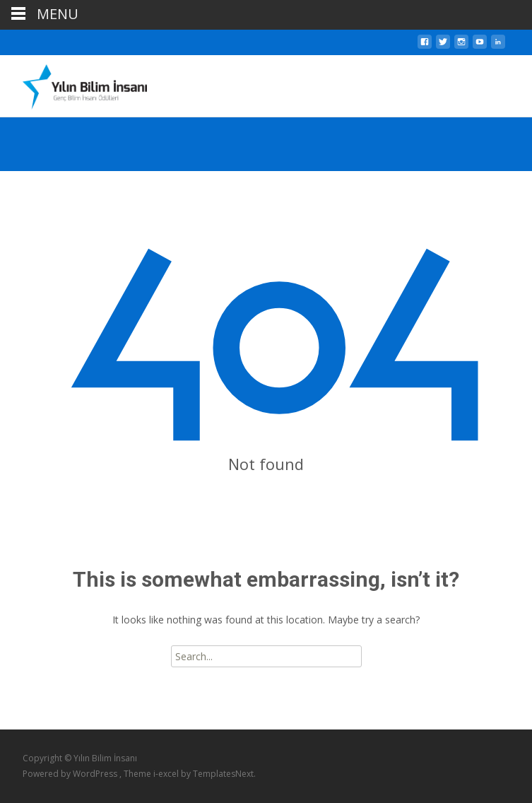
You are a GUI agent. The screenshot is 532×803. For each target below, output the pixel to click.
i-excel (167, 774)
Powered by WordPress (71, 774)
